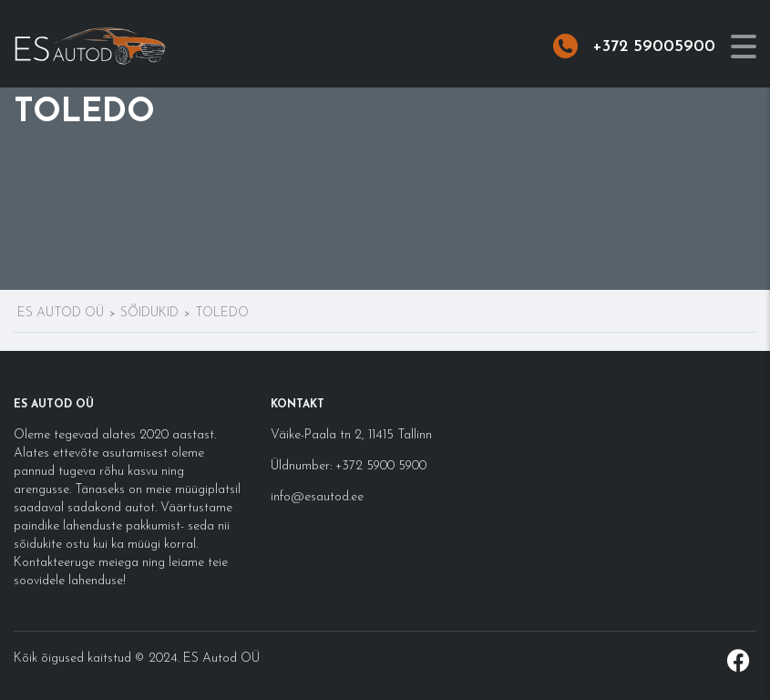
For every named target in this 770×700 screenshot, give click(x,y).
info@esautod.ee (317, 497)
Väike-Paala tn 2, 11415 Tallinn (351, 435)
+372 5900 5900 (379, 466)
